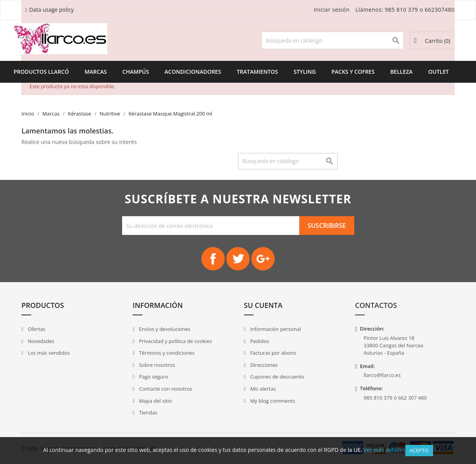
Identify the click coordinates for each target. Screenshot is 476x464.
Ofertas (36, 329)
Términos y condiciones (166, 353)
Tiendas (147, 412)
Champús (136, 72)
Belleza (401, 72)
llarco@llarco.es (382, 375)
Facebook (213, 259)
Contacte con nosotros (165, 389)
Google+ (263, 259)
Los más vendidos (48, 353)
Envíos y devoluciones (164, 329)
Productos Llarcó (41, 72)
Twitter (238, 259)
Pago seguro (153, 377)
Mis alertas (262, 389)
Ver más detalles (384, 450)
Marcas (96, 72)
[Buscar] (333, 40)
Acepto (419, 450)
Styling (305, 72)
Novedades (40, 341)
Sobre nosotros (156, 365)
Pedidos (259, 341)
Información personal (275, 329)
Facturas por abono (273, 353)
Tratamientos (258, 72)
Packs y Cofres (353, 72)
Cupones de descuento (277, 377)
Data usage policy (52, 10)
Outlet (439, 72)
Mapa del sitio (155, 401)
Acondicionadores (193, 72)
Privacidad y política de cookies (175, 341)
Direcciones (263, 365)
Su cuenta (263, 305)
